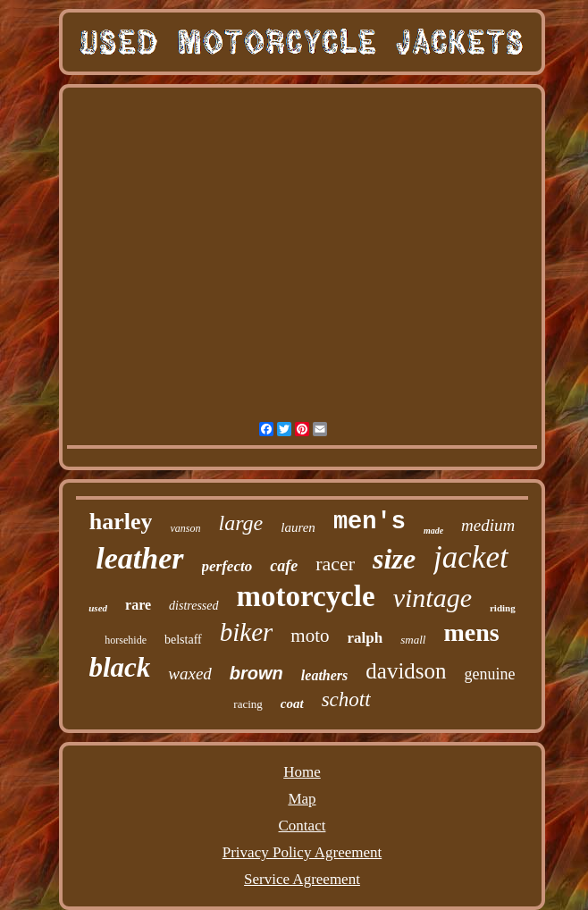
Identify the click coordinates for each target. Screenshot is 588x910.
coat (292, 704)
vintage (433, 598)
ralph (365, 638)
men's (370, 522)
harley (121, 522)
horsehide (126, 640)
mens (471, 632)
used (98, 608)
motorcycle (306, 596)
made (433, 531)
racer (335, 564)
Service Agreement (302, 879)
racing (248, 704)
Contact (302, 826)
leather (139, 558)
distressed (193, 606)
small (413, 640)
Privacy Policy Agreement (302, 852)
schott (346, 699)
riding (503, 608)
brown (256, 673)
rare (138, 605)
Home (302, 772)
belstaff (183, 640)
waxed (190, 674)
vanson (185, 528)
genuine (490, 674)
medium (488, 525)
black (119, 667)
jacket (471, 557)
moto (310, 636)
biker (247, 632)
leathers (324, 675)
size (394, 559)
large (240, 523)
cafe (284, 566)
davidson (406, 671)
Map (302, 799)
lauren (298, 527)
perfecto (227, 566)
